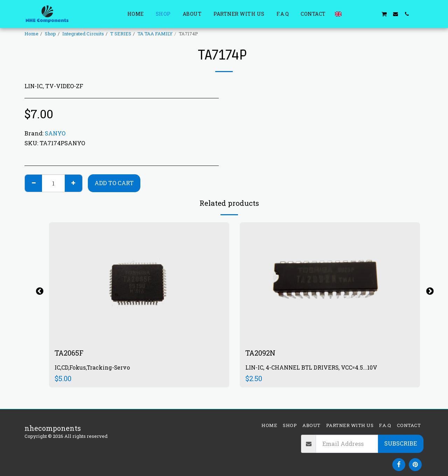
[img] (139, 282)
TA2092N (260, 353)
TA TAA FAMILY (155, 34)
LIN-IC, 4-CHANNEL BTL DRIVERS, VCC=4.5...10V (311, 367)
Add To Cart (114, 183)
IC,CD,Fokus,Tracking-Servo (92, 367)
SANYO (55, 133)
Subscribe (401, 443)
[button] (350, 14)
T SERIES (121, 34)
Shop (50, 34)
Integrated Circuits (83, 34)
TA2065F (69, 353)
